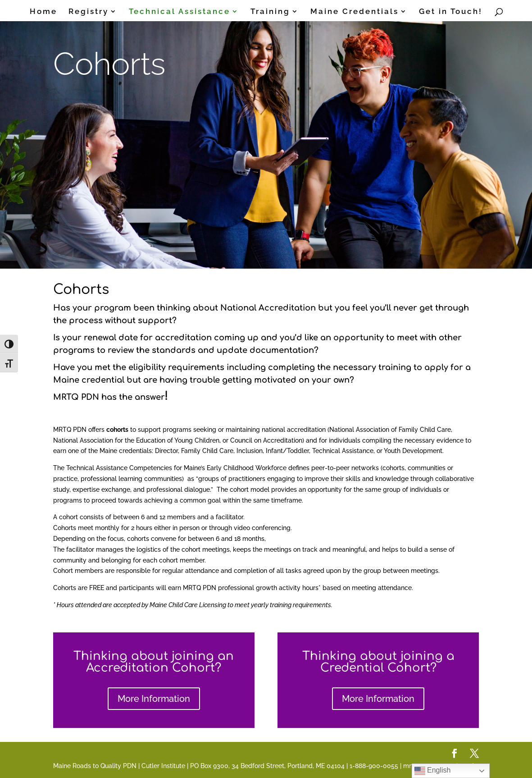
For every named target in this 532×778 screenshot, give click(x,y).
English (433, 771)
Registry (89, 12)
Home (43, 12)
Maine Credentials (355, 12)
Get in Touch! (451, 12)
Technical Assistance (180, 12)
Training (270, 12)
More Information (154, 699)
